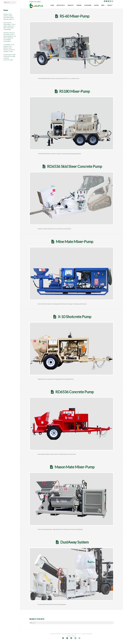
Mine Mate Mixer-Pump (74, 242)
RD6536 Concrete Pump (75, 392)
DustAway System (74, 542)
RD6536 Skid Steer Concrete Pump (75, 166)
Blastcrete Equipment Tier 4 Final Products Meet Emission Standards (9, 26)
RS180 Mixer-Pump (74, 91)
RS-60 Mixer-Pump (75, 16)
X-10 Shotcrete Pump (75, 317)
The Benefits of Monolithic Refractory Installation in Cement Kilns (9, 48)
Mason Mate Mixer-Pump (75, 467)
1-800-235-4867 (35, 2)
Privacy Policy (71, 636)
